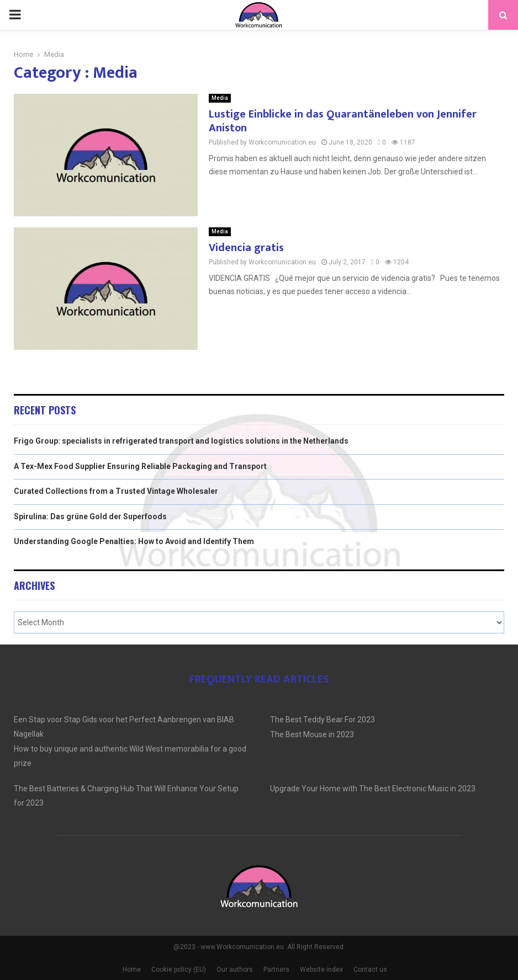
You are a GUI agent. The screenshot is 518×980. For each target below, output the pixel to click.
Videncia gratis (246, 248)
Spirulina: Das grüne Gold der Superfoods (90, 516)
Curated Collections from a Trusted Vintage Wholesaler (116, 491)
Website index (321, 970)
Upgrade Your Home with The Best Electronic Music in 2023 (373, 789)
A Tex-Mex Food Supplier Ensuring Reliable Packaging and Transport (140, 466)
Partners (276, 970)
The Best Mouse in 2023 (312, 734)
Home (132, 970)
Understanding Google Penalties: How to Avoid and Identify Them (134, 541)
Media (220, 98)
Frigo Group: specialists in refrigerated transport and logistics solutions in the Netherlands (181, 441)
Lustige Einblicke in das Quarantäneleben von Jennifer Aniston (343, 121)
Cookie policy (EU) (179, 970)
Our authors (235, 970)
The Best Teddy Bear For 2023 (323, 720)
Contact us (370, 970)
